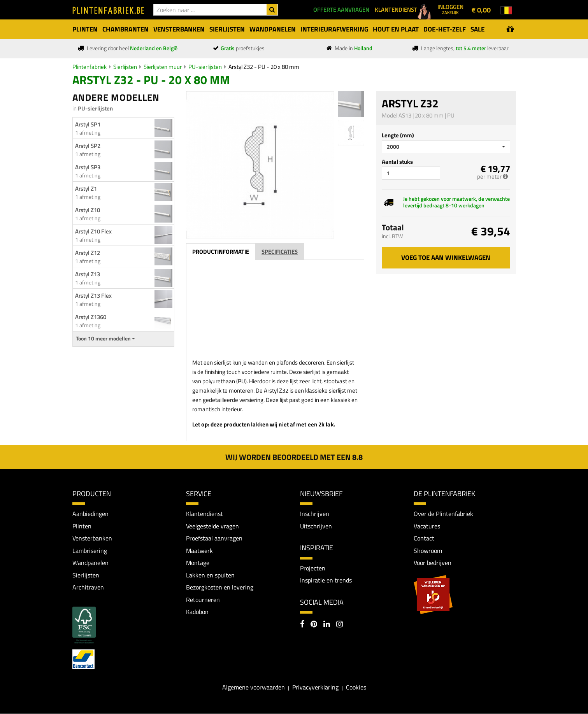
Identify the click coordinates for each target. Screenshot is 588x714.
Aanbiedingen (90, 514)
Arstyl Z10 (88, 210)
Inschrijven (315, 514)
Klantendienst (204, 514)
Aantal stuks (397, 162)
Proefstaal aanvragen (214, 539)
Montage (198, 563)
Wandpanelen (90, 563)
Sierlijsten (125, 67)
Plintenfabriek (90, 67)
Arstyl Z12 (88, 253)
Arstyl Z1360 (91, 317)
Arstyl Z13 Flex (93, 296)
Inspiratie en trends (326, 580)
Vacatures (427, 526)
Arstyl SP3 (88, 167)
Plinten (82, 526)
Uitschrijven (316, 526)
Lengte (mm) (398, 135)
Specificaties (280, 252)
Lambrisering (90, 551)
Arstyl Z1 (86, 189)
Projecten (313, 568)
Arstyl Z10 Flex (93, 231)
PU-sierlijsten (205, 67)
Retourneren (203, 600)
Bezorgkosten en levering (220, 588)
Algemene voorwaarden (254, 688)
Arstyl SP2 (88, 146)
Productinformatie (221, 252)
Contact (424, 539)
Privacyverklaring (315, 688)
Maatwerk (199, 551)
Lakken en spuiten (210, 575)
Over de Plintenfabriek (443, 514)
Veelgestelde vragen (212, 526)
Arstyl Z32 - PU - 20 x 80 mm (264, 67)
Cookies (356, 688)
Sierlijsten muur (163, 67)
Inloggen (450, 9)
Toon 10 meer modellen (105, 339)
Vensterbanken (92, 539)
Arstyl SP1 (88, 124)
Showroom (428, 551)
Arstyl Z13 (88, 274)
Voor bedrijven (433, 563)
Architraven (88, 588)
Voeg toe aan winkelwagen (446, 258)
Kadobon (197, 612)
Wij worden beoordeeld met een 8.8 (294, 457)
